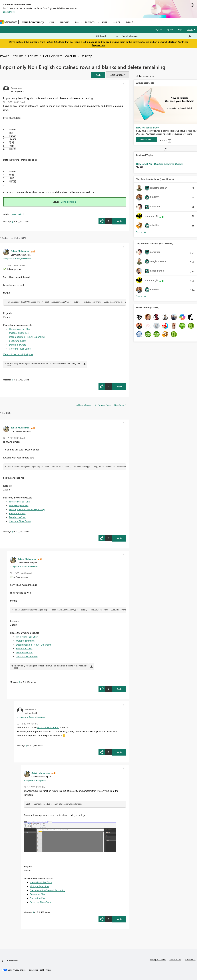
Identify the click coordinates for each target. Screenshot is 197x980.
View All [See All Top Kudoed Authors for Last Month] (141, 296)
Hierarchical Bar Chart (20, 329)
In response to (17, 258)
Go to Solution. (69, 202)
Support (129, 22)
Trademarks (190, 959)
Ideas (77, 22)
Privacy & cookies (158, 959)
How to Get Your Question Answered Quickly (160, 164)
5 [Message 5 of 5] (33, 912)
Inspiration (64, 22)
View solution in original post (18, 354)
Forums (51, 22)
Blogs (105, 22)
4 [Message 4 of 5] (26, 745)
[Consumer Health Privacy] (40, 970)
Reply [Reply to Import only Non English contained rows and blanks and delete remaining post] (119, 221)
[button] (98, 75)
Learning (116, 22)
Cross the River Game (20, 349)
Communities (91, 22)
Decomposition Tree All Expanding (27, 337)
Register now (98, 45)
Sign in (170, 29)
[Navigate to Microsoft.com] (8, 22)
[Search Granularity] (107, 36)
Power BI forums (12, 56)
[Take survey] (146, 140)
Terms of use (175, 959)
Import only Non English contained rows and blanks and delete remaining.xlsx (44, 363)
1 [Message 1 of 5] (12, 221)
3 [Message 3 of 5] (12, 380)
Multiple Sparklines (19, 333)
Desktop (86, 56)
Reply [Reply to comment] (119, 387)
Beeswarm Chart (17, 341)
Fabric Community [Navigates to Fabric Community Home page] (32, 22)
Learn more (9, 12)
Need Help (17, 214)
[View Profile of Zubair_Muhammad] (20, 251)
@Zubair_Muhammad (48, 727)
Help (180, 29)
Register (158, 29)
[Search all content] (157, 36)
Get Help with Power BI (59, 56)
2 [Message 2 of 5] (12, 531)
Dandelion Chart (17, 345)
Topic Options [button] (116, 75)
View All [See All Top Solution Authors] (141, 232)
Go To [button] (190, 29)
